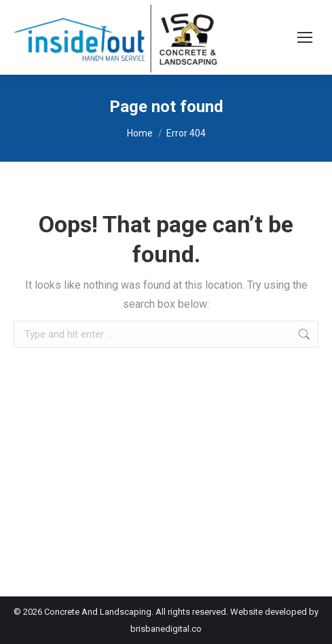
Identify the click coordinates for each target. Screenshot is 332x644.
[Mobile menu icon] (305, 37)
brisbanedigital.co (166, 629)
